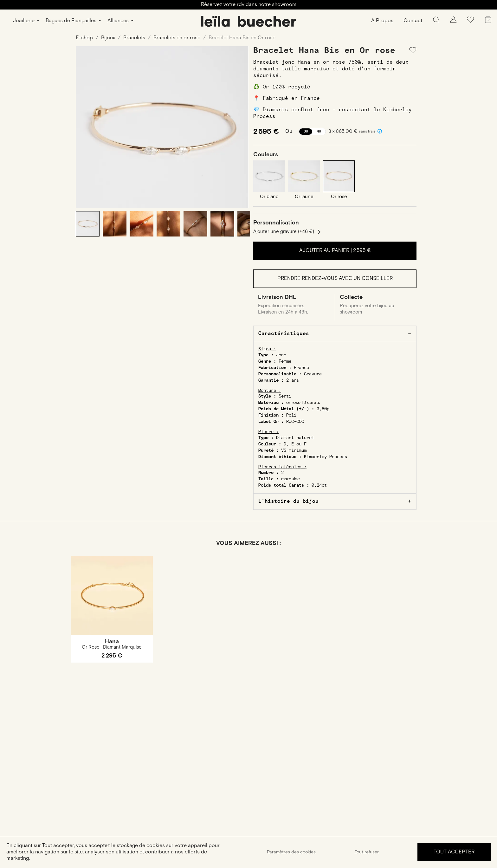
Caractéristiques (284, 334)
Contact (413, 21)
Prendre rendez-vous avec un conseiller (335, 279)
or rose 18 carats (303, 403)
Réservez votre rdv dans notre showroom (249, 5)
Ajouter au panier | (335, 251)
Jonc (281, 355)
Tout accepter (454, 852)
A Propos (382, 21)
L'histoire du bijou (288, 501)
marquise (290, 479)
